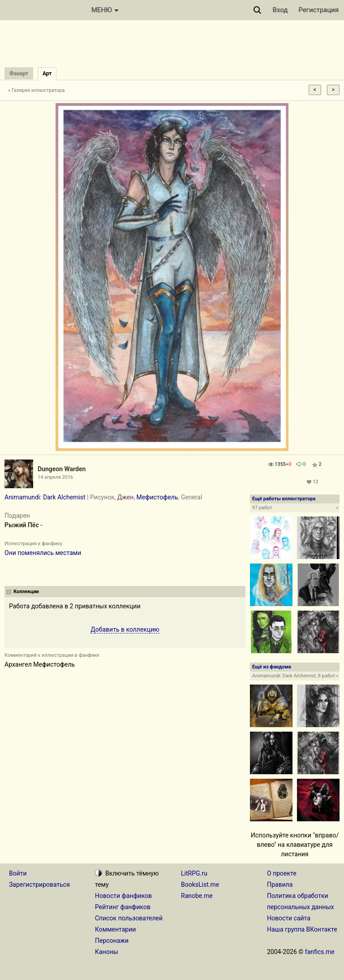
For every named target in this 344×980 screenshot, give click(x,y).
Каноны (107, 952)
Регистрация (318, 10)
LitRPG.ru (194, 873)
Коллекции (26, 592)
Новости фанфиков (123, 896)
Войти (18, 873)
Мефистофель (157, 497)
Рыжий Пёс (22, 525)
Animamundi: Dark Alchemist (45, 497)
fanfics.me (320, 952)
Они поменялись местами (43, 553)
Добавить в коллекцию (125, 629)
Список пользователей (129, 918)
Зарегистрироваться (39, 885)
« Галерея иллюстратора (37, 90)
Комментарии (115, 929)
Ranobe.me (197, 896)
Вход (280, 10)
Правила (280, 885)
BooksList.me (200, 885)
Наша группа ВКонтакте (302, 929)
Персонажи (112, 941)
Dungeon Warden (62, 469)
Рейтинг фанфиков (123, 907)
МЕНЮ (105, 10)
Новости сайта (289, 918)
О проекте (282, 873)
